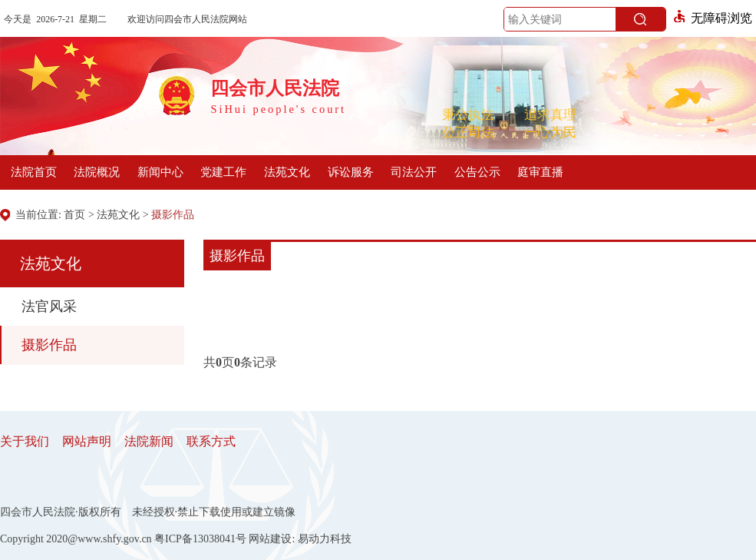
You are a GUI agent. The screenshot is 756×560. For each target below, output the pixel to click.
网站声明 (87, 441)
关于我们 (25, 441)
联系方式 (211, 441)
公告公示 (477, 172)
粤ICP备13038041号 (200, 539)
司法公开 (414, 172)
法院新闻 (149, 441)
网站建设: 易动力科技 (300, 539)
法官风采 (49, 307)
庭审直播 (540, 172)
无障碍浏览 (713, 18)
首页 (74, 215)
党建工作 (223, 172)
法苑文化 (287, 172)
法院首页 (34, 172)
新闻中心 (160, 172)
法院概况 (97, 172)
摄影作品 (173, 215)
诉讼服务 (351, 172)
